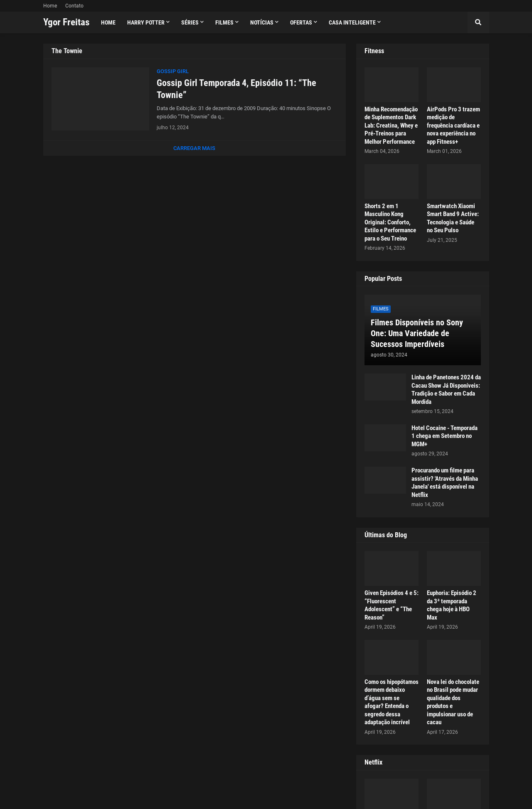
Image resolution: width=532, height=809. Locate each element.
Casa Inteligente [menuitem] (352, 22)
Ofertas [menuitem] (301, 22)
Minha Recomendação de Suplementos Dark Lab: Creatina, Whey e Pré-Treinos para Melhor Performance (391, 125)
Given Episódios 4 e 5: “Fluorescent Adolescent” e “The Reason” (392, 605)
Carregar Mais (194, 148)
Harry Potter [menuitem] (146, 22)
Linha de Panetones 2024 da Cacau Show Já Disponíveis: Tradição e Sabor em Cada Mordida (446, 390)
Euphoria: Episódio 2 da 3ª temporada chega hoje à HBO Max (452, 605)
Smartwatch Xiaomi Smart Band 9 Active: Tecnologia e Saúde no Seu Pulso (453, 218)
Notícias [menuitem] (262, 22)
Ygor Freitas (66, 22)
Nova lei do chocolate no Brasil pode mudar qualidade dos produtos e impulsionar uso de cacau (453, 702)
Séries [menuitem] (190, 22)
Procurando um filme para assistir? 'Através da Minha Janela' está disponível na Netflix (445, 483)
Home (50, 6)
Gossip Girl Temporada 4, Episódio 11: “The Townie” (236, 89)
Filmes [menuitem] (224, 22)
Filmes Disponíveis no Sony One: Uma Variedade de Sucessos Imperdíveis (417, 333)
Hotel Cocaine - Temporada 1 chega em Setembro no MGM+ (445, 436)
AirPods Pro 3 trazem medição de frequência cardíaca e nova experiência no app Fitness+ (453, 125)
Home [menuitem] (108, 22)
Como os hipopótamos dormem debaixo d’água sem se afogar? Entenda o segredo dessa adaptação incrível (392, 702)
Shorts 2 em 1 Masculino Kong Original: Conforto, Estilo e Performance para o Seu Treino (390, 222)
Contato (74, 6)
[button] (478, 22)
